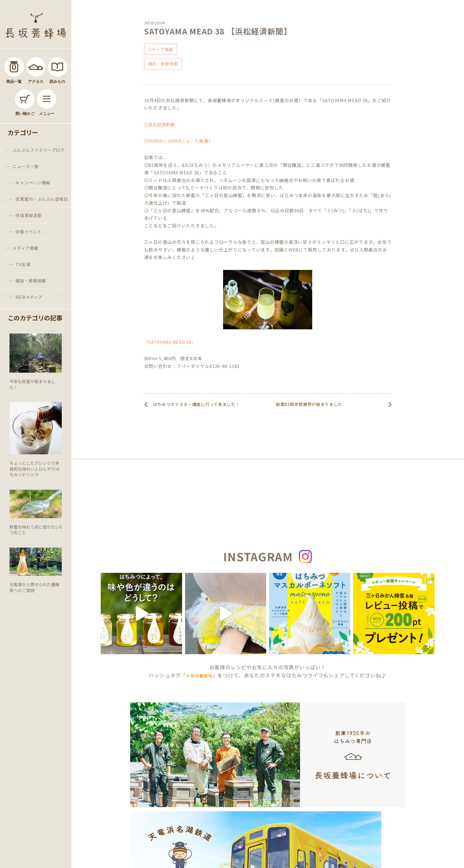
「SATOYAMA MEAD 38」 (170, 342)
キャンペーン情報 (33, 183)
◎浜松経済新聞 (159, 124)
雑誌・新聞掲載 (31, 281)
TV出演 (23, 264)
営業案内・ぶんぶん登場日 (42, 199)
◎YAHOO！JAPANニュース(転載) (177, 141)
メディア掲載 (25, 248)
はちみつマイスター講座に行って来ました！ (197, 404)
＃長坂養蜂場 (199, 676)
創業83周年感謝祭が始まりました (309, 404)
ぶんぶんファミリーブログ (38, 150)
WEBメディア (29, 297)
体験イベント (29, 232)
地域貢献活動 (29, 215)
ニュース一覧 (25, 166)
